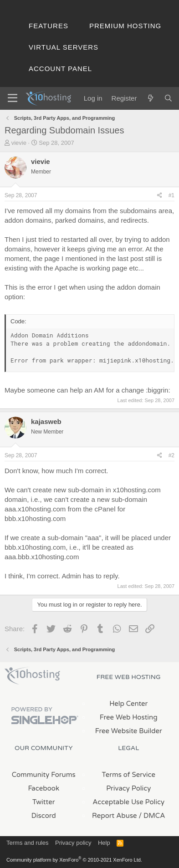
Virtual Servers (64, 47)
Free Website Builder (129, 731)
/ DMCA (152, 816)
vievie (19, 143)
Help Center (128, 704)
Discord (44, 816)
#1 (171, 195)
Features (49, 26)
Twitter (43, 802)
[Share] (160, 196)
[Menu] (13, 98)
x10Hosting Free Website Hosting (32, 676)
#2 (171, 455)
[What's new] (150, 98)
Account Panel (60, 69)
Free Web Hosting (129, 717)
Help (104, 843)
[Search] (168, 98)
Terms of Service (128, 775)
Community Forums (44, 775)
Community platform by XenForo (74, 860)
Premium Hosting (125, 26)
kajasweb (46, 421)
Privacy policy (73, 843)
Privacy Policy (128, 788)
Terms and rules (27, 843)
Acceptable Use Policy (128, 802)
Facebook (43, 788)
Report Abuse (115, 816)
